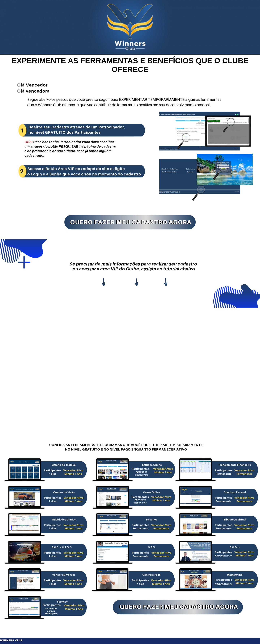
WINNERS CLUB (11, 640)
